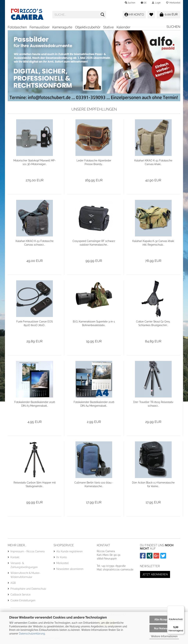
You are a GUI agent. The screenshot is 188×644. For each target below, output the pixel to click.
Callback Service (20, 596)
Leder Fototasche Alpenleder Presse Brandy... (94, 164)
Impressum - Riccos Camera (28, 553)
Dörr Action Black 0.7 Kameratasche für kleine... (153, 486)
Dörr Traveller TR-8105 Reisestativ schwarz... (153, 405)
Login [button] (156, 3)
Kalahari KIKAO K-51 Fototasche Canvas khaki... (153, 164)
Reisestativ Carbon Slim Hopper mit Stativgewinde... (35, 486)
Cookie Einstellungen (23, 602)
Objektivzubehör (88, 27)
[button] (144, 3)
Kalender (123, 27)
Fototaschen (17, 27)
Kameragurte (62, 27)
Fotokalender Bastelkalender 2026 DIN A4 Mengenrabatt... (94, 405)
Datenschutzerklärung (32, 634)
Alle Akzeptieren (164, 619)
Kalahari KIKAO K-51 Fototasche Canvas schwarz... (35, 244)
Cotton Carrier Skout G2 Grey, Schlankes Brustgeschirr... (153, 325)
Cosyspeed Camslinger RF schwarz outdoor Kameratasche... (94, 244)
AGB (13, 584)
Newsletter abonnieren (70, 570)
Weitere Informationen (164, 636)
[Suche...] (103, 15)
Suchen (173, 27)
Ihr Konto (62, 559)
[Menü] (182, 608)
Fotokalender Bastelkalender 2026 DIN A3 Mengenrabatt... (35, 405)
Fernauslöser (40, 27)
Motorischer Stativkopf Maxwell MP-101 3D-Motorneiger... (35, 164)
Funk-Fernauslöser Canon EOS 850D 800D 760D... (35, 325)
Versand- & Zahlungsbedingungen (24, 566)
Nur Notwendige (164, 628)
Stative (109, 27)
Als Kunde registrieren (69, 553)
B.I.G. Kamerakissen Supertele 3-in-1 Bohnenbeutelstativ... (94, 325)
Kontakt (15, 559)
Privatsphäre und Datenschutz (28, 590)
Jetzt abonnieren (155, 576)
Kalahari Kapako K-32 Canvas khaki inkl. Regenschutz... (153, 244)
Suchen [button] (130, 3)
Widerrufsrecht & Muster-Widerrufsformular (25, 576)
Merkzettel (173, 3)
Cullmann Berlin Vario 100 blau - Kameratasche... (94, 486)
